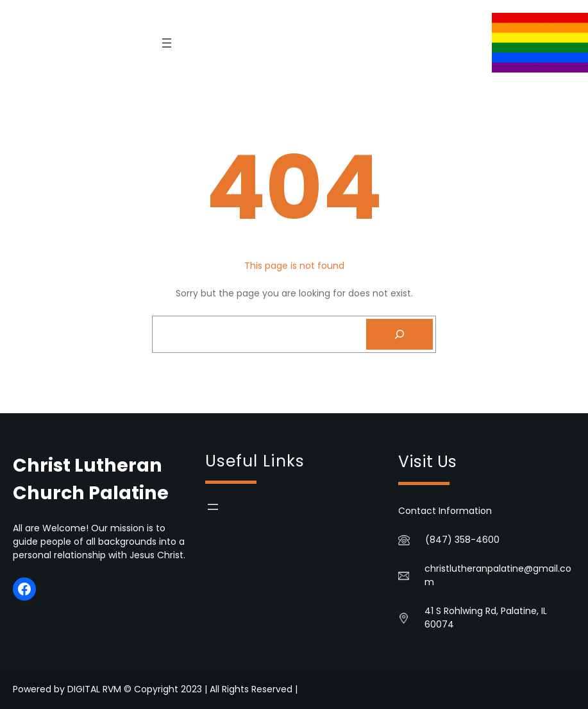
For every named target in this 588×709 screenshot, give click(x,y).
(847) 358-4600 (462, 540)
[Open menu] (167, 43)
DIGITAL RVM (94, 689)
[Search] (399, 334)
